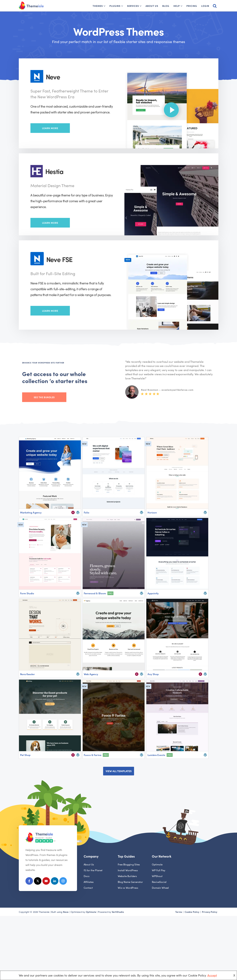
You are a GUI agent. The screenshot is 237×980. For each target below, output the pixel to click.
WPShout (157, 876)
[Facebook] (29, 882)
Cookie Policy (192, 912)
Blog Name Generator (130, 882)
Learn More (50, 128)
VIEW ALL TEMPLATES (119, 771)
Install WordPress (128, 870)
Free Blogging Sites (129, 864)
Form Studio (27, 593)
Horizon (152, 512)
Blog (166, 6)
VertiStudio (118, 912)
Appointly (153, 593)
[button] (104, 6)
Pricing (192, 6)
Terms (179, 912)
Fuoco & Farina (93, 755)
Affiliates (89, 882)
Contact (88, 888)
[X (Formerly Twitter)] (38, 882)
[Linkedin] (55, 882)
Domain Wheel (160, 888)
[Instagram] (63, 882)
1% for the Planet (93, 870)
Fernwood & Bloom (95, 593)
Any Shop (153, 674)
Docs (87, 876)
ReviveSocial (159, 882)
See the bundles (44, 397)
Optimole (157, 864)
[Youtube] (46, 882)
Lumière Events (156, 755)
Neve (66, 912)
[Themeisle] (31, 6)
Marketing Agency (31, 512)
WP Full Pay (159, 870)
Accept (212, 975)
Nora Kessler (27, 674)
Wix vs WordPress (128, 888)
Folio (87, 512)
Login (205, 6)
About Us (152, 6)
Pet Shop (25, 755)
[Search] (215, 6)
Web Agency (91, 674)
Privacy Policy (210, 912)
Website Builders (127, 876)
